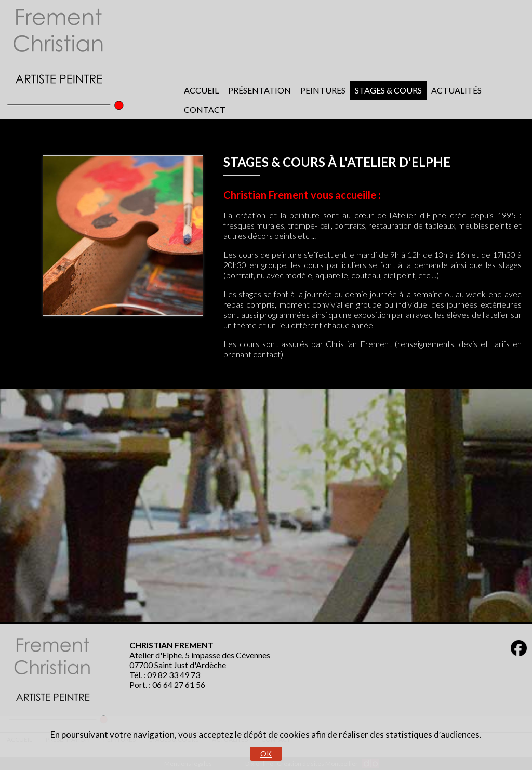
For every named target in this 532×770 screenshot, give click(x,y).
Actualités (456, 90)
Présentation (260, 90)
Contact (205, 109)
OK (266, 754)
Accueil (201, 90)
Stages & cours (388, 90)
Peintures (323, 90)
